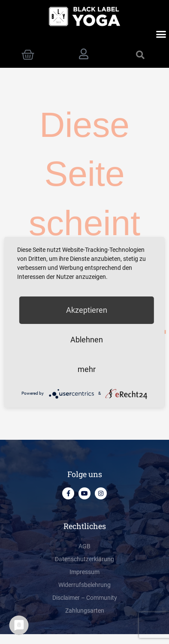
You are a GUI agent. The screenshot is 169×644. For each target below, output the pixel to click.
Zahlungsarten (85, 611)
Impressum (84, 572)
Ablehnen (87, 340)
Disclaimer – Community (85, 598)
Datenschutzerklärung (84, 559)
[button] (161, 34)
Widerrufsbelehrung (84, 585)
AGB (84, 546)
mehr (87, 369)
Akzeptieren (87, 310)
